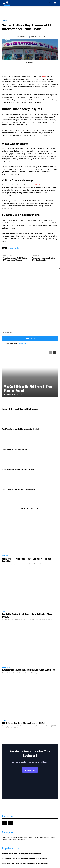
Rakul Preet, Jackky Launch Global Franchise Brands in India (21, 429)
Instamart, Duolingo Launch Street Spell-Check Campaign (20, 409)
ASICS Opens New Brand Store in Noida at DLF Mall (24, 723)
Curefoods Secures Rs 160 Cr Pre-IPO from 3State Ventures (15, 259)
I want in (30, 339)
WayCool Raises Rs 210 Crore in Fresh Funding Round (29, 388)
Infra (4, 611)
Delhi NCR (6, 667)
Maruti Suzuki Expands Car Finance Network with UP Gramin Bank (24, 858)
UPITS (44, 76)
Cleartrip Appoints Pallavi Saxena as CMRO (15, 449)
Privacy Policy (22, 344)
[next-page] (54, 353)
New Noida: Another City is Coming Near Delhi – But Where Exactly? (27, 615)
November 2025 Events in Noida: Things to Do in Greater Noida (29, 670)
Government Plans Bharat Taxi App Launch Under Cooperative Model (25, 863)
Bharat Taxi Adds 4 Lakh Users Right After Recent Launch (22, 854)
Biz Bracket (21, 37)
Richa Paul (8, 394)
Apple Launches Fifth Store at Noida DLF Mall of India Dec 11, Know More (28, 560)
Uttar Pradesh (40, 185)
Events (6, 20)
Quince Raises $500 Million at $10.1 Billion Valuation (18, 489)
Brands (5, 556)
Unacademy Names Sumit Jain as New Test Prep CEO (44, 259)
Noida (17, 248)
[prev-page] (50, 353)
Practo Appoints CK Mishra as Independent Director (18, 469)
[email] (30, 332)
